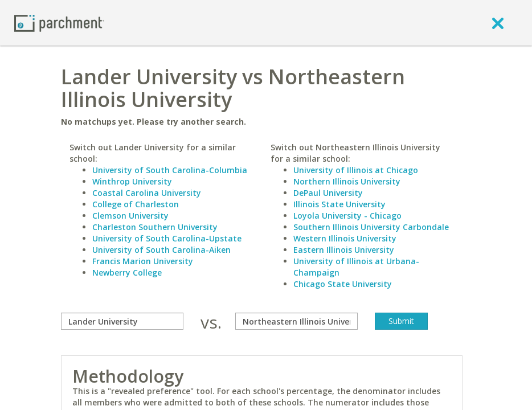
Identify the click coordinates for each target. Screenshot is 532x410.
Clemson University (130, 216)
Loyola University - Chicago (347, 216)
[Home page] (59, 22)
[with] (296, 321)
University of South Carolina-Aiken (161, 250)
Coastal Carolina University (147, 193)
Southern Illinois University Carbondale (371, 227)
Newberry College (127, 272)
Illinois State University (339, 204)
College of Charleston (136, 204)
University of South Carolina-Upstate (167, 238)
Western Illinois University (345, 238)
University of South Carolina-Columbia (170, 170)
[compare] (122, 321)
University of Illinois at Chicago (356, 170)
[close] (498, 23)
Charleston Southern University (155, 227)
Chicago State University (343, 284)
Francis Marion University (143, 261)
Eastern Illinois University (344, 250)
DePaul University (328, 193)
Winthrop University (132, 181)
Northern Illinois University (347, 181)
